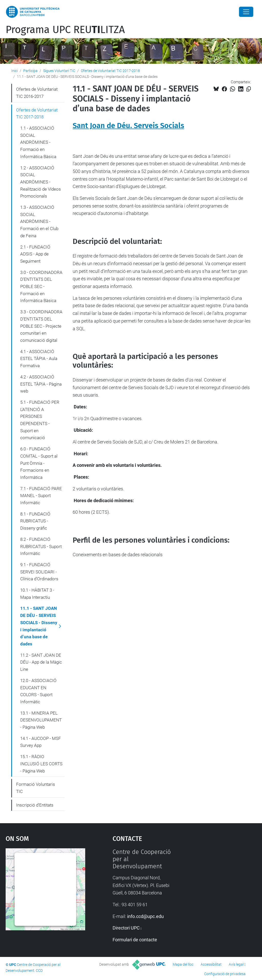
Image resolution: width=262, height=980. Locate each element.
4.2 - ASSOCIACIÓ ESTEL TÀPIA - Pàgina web (41, 384)
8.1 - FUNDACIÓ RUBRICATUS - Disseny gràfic (35, 521)
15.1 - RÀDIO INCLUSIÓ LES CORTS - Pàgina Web (41, 764)
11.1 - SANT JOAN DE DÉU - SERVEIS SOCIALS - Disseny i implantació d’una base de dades (39, 626)
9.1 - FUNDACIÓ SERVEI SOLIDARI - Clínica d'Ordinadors (39, 572)
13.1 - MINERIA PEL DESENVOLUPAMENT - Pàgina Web (41, 720)
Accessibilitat (211, 964)
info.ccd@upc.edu (145, 916)
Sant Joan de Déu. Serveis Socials (128, 126)
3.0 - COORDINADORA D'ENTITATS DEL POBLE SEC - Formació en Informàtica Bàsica (41, 287)
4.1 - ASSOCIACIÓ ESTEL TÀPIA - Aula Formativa (39, 359)
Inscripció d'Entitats (35, 805)
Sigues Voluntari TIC (59, 71)
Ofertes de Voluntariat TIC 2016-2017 (37, 93)
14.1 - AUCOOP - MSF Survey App (41, 742)
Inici (14, 71)
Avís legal (236, 964)
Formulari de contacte (135, 940)
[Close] (246, 12)
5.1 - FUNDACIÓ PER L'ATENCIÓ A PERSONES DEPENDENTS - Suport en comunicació (40, 420)
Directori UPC (126, 928)
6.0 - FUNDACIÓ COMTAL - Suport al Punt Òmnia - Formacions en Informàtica (39, 463)
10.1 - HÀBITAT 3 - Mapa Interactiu (37, 594)
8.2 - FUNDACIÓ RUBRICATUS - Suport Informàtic (41, 546)
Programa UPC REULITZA (65, 30)
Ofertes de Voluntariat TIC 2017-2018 (110, 71)
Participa (30, 71)
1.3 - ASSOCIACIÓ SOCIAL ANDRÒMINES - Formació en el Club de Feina (39, 221)
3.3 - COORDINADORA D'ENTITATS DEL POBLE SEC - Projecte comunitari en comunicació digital (41, 326)
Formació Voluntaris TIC (36, 788)
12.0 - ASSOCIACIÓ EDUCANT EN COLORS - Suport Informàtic (38, 691)
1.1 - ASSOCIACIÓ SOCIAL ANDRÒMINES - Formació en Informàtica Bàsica (38, 142)
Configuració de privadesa (225, 974)
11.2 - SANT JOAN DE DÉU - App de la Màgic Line (41, 662)
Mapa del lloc (183, 964)
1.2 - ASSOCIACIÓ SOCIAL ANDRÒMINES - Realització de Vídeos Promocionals (41, 182)
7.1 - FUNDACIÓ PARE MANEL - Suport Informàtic (41, 496)
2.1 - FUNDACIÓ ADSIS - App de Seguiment (35, 254)
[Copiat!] (249, 89)
